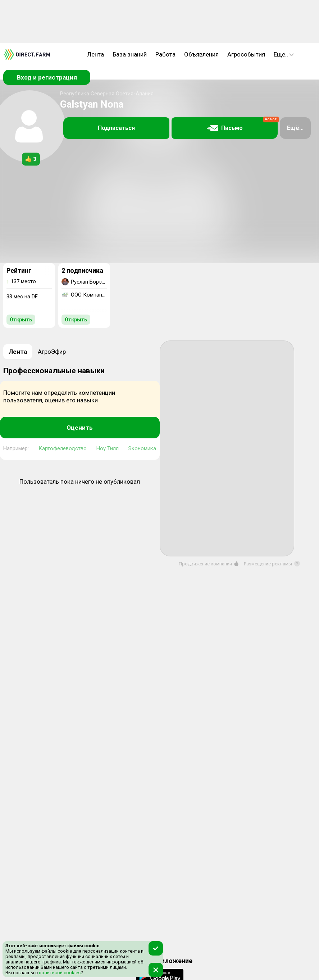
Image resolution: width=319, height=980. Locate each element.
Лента (95, 54)
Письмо (242, 125)
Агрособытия (246, 54)
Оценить (80, 428)
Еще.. (284, 54)
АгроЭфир (52, 352)
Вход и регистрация (47, 77)
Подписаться (116, 128)
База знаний (130, 54)
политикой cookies (59, 973)
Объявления (201, 54)
